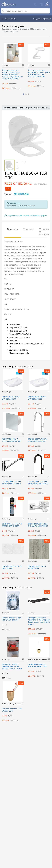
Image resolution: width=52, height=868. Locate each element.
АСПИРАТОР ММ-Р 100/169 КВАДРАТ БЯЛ (12, 440)
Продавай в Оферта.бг (42, 19)
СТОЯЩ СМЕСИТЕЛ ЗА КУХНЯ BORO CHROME (12, 483)
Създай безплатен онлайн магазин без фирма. (26, 215)
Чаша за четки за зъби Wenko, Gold (12, 710)
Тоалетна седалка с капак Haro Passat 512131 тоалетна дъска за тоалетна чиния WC (39, 73)
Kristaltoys (6, 613)
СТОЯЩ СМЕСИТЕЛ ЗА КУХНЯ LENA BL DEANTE (38, 483)
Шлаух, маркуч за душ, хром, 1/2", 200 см (12, 619)
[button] (24, 94)
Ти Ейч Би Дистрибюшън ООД (38, 659)
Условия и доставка (44, 232)
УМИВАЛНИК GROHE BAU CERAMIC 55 (37, 398)
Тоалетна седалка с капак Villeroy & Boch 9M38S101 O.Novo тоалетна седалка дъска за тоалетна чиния (12, 74)
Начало (7, 108)
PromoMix (6, 65)
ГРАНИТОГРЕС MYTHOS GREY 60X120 (12, 567)
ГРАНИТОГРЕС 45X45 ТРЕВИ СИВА (37, 567)
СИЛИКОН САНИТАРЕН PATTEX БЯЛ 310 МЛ (12, 525)
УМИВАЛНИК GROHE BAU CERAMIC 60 (11, 398)
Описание (13, 229)
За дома (29, 108)
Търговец (29, 229)
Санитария (39, 108)
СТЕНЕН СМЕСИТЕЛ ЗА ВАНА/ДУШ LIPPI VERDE (38, 525)
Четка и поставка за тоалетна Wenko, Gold (38, 665)
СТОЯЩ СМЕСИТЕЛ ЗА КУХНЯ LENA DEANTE (38, 440)
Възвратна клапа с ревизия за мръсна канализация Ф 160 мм (12, 667)
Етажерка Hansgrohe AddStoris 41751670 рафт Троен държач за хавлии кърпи (39, 621)
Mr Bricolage (18, 108)
